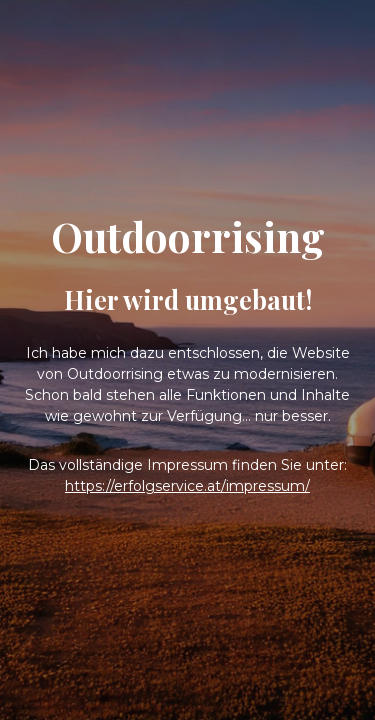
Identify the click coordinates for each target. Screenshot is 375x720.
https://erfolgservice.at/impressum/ (187, 486)
